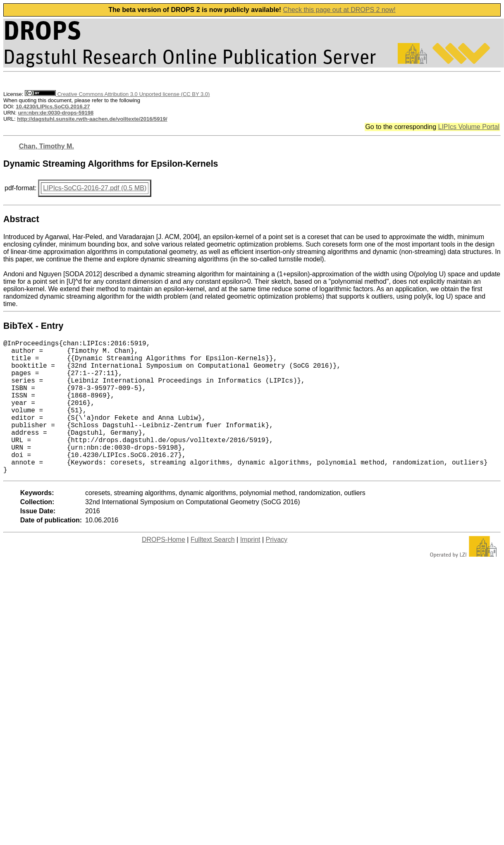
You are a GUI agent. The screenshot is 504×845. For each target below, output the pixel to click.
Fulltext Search (213, 569)
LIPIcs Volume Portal (469, 127)
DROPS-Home (164, 569)
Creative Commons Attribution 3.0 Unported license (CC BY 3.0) (117, 94)
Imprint (250, 569)
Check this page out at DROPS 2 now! (339, 10)
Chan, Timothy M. (47, 146)
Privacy (277, 569)
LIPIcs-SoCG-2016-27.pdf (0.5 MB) (95, 188)
